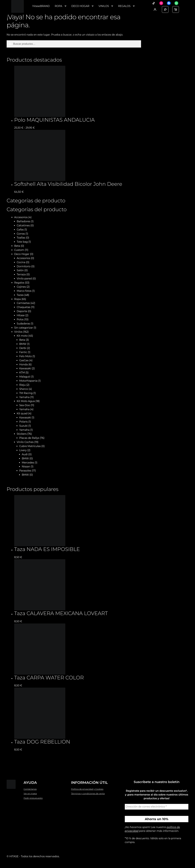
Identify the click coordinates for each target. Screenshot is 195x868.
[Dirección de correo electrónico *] (157, 807)
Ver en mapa (30, 793)
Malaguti (25, 377)
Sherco (24, 389)
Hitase (21, 315)
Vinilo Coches (25, 442)
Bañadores (24, 221)
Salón (20, 270)
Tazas (20, 295)
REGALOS (124, 6)
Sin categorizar (24, 328)
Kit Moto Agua (26, 401)
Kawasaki (25, 368)
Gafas (20, 230)
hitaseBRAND (41, 6)
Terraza (21, 274)
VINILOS (104, 6)
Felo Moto (26, 356)
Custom (19, 250)
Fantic (23, 352)
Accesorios (21, 217)
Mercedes (28, 463)
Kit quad (22, 413)
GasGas (24, 360)
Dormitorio (24, 266)
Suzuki (23, 426)
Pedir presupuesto (33, 798)
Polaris (23, 422)
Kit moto (22, 336)
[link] (176, 9)
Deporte (22, 311)
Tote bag (22, 242)
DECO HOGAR (80, 6)
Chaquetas (24, 307)
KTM (22, 373)
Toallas (21, 238)
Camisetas (23, 303)
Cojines (21, 287)
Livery (23, 450)
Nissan (26, 467)
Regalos (19, 283)
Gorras (21, 234)
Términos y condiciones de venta (88, 793)
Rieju (22, 385)
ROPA (58, 6)
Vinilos (18, 332)
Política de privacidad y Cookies (87, 789)
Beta (17, 246)
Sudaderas (23, 324)
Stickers (22, 434)
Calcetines (23, 225)
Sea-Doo (25, 405)
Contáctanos (30, 789)
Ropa (18, 299)
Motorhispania (28, 381)
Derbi (23, 348)
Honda (24, 364)
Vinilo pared (24, 279)
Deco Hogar (22, 254)
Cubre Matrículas (30, 446)
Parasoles (25, 471)
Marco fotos (24, 291)
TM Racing (26, 393)
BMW (23, 344)
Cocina (21, 262)
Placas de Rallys (29, 438)
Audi (25, 454)
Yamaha (24, 397)
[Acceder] (155, 9)
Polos (20, 319)
